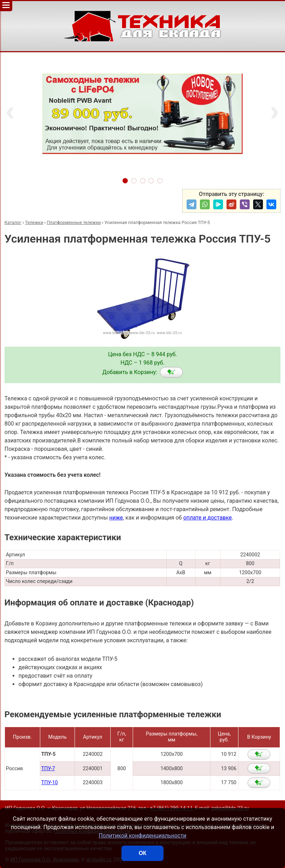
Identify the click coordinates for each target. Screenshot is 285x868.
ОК (142, 853)
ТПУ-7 (48, 769)
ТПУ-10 (50, 783)
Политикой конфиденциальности (143, 836)
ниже (116, 518)
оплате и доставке (207, 518)
